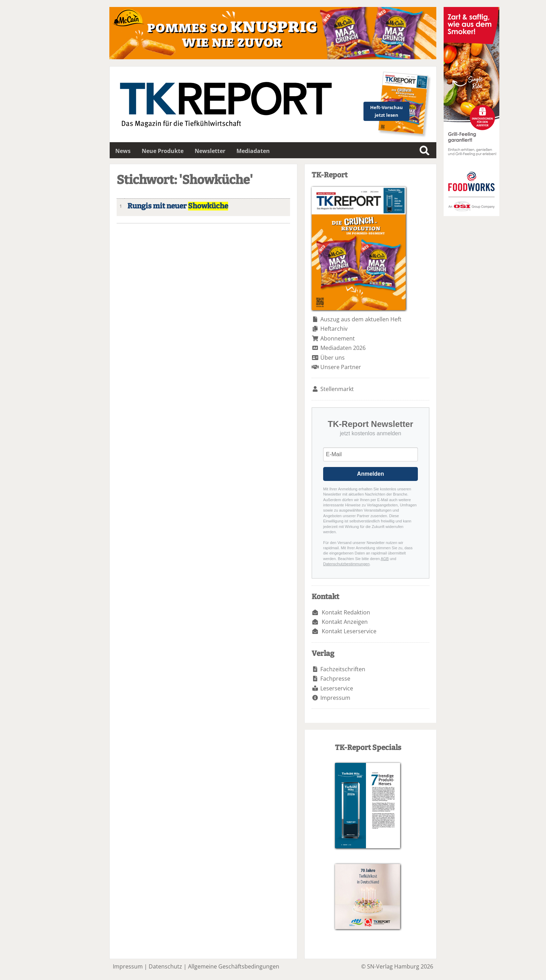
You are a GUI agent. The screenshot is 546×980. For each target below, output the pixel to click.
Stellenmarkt (337, 389)
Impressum (335, 698)
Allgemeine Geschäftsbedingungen (234, 966)
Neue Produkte (163, 151)
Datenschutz (165, 966)
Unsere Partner (341, 367)
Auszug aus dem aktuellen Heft (361, 319)
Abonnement (338, 338)
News (123, 151)
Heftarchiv (334, 329)
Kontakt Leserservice (349, 631)
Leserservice (337, 688)
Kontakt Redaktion (346, 612)
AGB (385, 559)
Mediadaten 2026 (343, 348)
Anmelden (370, 474)
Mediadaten (253, 151)
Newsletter (210, 151)
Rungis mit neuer (178, 206)
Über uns (333, 358)
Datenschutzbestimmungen (346, 564)
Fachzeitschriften (343, 669)
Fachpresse (335, 679)
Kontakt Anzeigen (345, 622)
